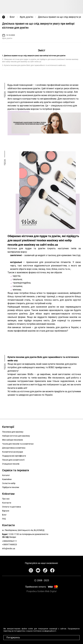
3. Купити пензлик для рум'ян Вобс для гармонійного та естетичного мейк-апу (34, 65)
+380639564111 (10, 541)
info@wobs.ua (9, 548)
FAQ (4, 519)
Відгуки (6, 511)
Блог (12, 17)
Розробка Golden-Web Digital (41, 591)
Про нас (6, 499)
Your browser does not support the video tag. (41, 619)
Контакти (7, 503)
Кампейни (7, 479)
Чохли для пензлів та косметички (18, 444)
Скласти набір (9, 483)
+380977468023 (10, 544)
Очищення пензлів (11, 464)
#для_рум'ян (26, 17)
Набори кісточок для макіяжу (16, 436)
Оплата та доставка (12, 507)
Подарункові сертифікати (14, 456)
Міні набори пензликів (12, 440)
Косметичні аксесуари (13, 452)
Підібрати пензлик (11, 487)
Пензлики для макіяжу (13, 432)
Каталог (6, 475)
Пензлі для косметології (13, 460)
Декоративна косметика (14, 448)
